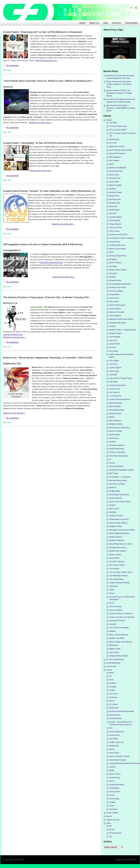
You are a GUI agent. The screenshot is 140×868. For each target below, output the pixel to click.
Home (82, 23)
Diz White (113, 266)
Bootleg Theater (116, 192)
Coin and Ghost (116, 227)
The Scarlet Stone (116, 579)
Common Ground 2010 (118, 234)
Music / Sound (115, 774)
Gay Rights (114, 739)
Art (111, 676)
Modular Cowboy (116, 424)
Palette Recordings (117, 449)
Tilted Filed (114, 586)
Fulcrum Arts (114, 298)
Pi (110, 459)
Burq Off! (113, 213)
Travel (112, 806)
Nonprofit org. (115, 777)
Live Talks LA (115, 392)
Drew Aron (113, 273)
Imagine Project (116, 333)
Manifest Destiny (116, 403)
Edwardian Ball (115, 280)
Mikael (112, 417)
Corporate (113, 697)
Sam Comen (114, 509)
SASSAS (113, 512)
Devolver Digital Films (118, 256)
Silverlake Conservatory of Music (122, 530)
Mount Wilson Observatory (120, 428)
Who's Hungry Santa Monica (121, 642)
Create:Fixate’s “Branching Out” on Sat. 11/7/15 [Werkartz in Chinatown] (43, 32)
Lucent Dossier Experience (120, 399)
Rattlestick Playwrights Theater (121, 470)
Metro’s (45, 254)
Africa (112, 673)
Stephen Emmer (116, 537)
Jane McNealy (115, 337)
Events (112, 829)
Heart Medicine (115, 316)
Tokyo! (112, 593)
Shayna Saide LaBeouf (118, 523)
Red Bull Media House (118, 480)
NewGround (114, 438)
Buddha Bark (114, 210)
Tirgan (112, 590)
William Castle (115, 649)
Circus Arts (114, 694)
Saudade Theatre (116, 516)
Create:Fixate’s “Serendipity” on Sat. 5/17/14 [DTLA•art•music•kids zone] (43, 143)
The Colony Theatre (117, 565)
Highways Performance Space (121, 319)
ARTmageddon (115, 157)
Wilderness (114, 645)
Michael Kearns (115, 413)
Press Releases (116, 833)
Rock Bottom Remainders (119, 495)
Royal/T (112, 505)
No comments (13, 66)
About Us (94, 23)
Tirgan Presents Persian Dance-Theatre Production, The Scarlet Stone (119, 84)
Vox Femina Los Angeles (119, 628)
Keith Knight (114, 371)
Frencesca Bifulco (116, 291)
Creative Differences (117, 245)
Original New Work (117, 785)
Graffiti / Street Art (116, 742)
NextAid (112, 442)
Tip (111, 836)
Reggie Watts (115, 491)
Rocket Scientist (116, 498)
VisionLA (113, 624)
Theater (112, 802)
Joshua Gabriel (115, 368)
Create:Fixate (115, 242)
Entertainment (115, 715)
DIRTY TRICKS (115, 263)
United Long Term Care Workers (122, 617)
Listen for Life (115, 389)
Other (109, 823)
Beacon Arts (114, 175)
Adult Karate (114, 139)
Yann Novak (114, 652)
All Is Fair (113, 143)
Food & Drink (115, 735)
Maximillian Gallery (117, 410)
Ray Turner (114, 473)
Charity (112, 690)
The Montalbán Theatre (119, 576)
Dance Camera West (118, 249)
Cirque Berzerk (115, 224)
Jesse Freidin (115, 344)
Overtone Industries (117, 445)
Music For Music (116, 431)
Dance (112, 701)
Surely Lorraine (115, 554)
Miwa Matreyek (115, 421)
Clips (106, 23)
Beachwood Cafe (116, 171)
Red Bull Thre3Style (117, 484)
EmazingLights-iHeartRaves (120, 284)
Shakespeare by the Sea (119, 519)
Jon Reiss (113, 364)
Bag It (112, 164)
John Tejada (114, 361)
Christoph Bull (115, 220)
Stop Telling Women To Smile (121, 544)
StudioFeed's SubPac (118, 551)
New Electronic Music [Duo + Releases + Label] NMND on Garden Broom (121, 108)
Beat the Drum (115, 178)
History (112, 749)
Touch (112, 603)
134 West (113, 123)
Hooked (112, 326)
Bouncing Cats (115, 199)
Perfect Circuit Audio (117, 452)
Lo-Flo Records (115, 396)
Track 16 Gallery (116, 610)
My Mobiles (132, 860)
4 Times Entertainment (118, 126)
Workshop (113, 809)
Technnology (114, 799)
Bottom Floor (114, 196)
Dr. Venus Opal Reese (115, 659)
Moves (109, 816)
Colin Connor (115, 231)
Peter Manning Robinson (119, 456)
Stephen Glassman (117, 540)
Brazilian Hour (115, 203)
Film (111, 728)
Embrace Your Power (118, 287)
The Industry (114, 569)
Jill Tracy (113, 347)
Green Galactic (115, 309)
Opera (112, 781)
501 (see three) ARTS (118, 130)
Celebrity (113, 687)
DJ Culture (114, 704)
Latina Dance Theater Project (121, 378)
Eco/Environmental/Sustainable (122, 711)
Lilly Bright (113, 382)
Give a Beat (114, 301)
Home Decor (114, 753)
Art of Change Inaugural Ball (121, 150)
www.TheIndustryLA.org (13, 334)
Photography (114, 788)
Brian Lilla (113, 206)
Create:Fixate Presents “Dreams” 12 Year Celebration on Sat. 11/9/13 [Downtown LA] (49, 191)
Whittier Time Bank (117, 638)
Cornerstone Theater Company (122, 238)
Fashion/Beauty (116, 718)
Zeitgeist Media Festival (119, 656)
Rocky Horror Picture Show (120, 502)
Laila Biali (113, 375)
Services (117, 23)
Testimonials (131, 23)
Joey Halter (114, 351)
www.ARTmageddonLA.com (51, 262)
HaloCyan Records (117, 312)
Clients (109, 120)
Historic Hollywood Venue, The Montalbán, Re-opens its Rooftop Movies (119, 93)
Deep (112, 252)
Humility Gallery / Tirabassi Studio (123, 330)
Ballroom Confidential (118, 168)
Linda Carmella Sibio (118, 385)
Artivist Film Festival (117, 153)
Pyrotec (112, 463)
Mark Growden (115, 406)
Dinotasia (113, 259)
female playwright (113, 663)
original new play (113, 820)
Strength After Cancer (118, 547)
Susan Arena (114, 558)
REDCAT (113, 488)
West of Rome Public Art (119, 635)
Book (111, 680)
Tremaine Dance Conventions (121, 613)
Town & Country (116, 606)
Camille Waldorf (116, 217)
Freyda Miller (114, 294)
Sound (112, 795)
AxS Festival (114, 160)
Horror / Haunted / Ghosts (120, 756)
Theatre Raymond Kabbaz (120, 583)
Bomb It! (113, 189)
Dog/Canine (114, 708)
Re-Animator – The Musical (120, 477)
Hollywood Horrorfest (118, 323)
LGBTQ (112, 767)
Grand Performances (118, 305)
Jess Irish (113, 340)
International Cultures (118, 760)
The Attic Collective (117, 562)
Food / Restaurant (116, 732)
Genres (109, 670)
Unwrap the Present (117, 620)
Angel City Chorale (117, 146)
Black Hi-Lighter (116, 185)
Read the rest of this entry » (46, 60)
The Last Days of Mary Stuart (121, 572)
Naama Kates (115, 435)
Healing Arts (114, 746)
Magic (112, 770)
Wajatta (112, 631)
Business (113, 683)
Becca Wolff (114, 182)
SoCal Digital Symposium (119, 533)
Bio (111, 826)
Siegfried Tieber (116, 526)
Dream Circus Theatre (118, 270)
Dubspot (113, 277)
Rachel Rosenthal (116, 466)
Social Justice (115, 792)
